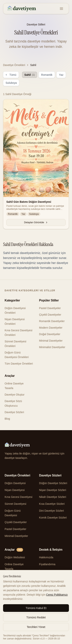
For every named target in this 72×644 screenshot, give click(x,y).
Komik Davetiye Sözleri (53, 518)
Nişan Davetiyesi (15, 490)
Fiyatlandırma (47, 564)
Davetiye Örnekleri (14, 65)
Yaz (61, 75)
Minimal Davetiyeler (51, 341)
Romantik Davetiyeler (52, 321)
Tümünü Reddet (36, 617)
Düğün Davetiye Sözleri (53, 483)
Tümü (11, 75)
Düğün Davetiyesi (15, 483)
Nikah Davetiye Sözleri (53, 497)
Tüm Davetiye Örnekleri (19, 364)
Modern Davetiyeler (51, 328)
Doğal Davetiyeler (50, 334)
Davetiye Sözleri (14, 412)
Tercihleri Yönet (36, 627)
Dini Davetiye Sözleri (52, 511)
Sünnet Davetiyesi (15, 504)
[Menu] (61, 9)
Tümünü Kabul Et (36, 608)
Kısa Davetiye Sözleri (52, 504)
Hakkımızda (46, 557)
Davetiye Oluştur (14, 395)
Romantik (47, 75)
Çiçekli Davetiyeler (50, 315)
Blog (7, 419)
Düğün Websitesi (15, 557)
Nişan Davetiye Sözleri (53, 490)
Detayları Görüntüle (36, 222)
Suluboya (11, 83)
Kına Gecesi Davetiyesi (19, 497)
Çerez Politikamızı (57, 595)
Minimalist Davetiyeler (52, 347)
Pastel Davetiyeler (50, 308)
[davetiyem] (22, 9)
